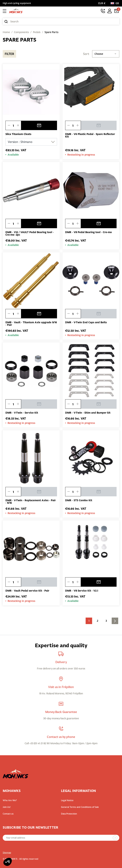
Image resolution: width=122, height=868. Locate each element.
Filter (9, 54)
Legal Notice (67, 800)
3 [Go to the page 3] (106, 621)
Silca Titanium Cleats (18, 134)
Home (6, 32)
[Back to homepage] (16, 11)
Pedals (37, 32)
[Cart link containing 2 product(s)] (117, 11)
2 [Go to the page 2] (98, 621)
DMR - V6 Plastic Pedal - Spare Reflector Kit (90, 135)
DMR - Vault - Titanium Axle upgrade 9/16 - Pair (31, 324)
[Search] (61, 21)
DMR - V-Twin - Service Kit (22, 413)
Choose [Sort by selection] (106, 54)
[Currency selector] (103, 3)
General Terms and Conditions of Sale (80, 807)
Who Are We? (10, 800)
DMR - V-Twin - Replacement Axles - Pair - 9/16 (31, 502)
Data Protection (69, 814)
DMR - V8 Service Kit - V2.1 (82, 591)
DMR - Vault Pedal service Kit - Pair (27, 591)
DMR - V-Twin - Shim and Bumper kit (88, 413)
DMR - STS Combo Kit (79, 500)
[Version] (31, 142)
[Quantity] (13, 126)
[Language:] (115, 3)
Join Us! (7, 807)
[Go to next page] (115, 621)
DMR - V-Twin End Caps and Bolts (86, 322)
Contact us (8, 814)
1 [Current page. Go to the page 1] (89, 621)
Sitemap (7, 853)
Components (21, 32)
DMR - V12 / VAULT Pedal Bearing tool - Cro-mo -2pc (30, 233)
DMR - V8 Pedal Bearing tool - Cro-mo (89, 232)
